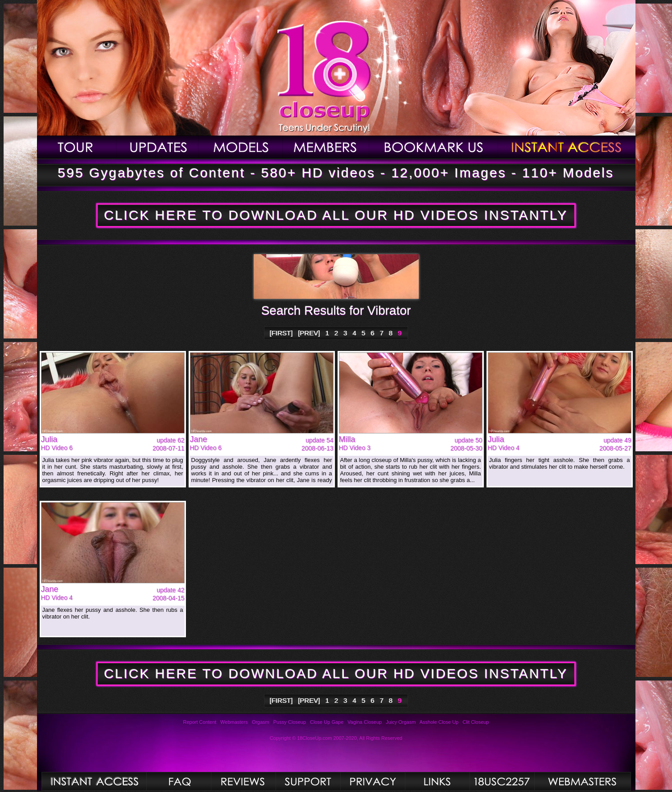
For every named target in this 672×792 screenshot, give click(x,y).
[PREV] (309, 333)
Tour (77, 147)
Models (241, 147)
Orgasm (261, 722)
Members (326, 147)
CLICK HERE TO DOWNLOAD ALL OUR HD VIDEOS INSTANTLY (336, 215)
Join (567, 147)
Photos (94, 781)
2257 (502, 781)
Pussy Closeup (290, 722)
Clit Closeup (476, 722)
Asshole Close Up (439, 722)
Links (437, 781)
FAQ (179, 781)
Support (308, 781)
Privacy (373, 781)
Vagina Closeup (365, 722)
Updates (157, 147)
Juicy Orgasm (401, 722)
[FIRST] (281, 333)
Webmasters (234, 722)
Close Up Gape (327, 722)
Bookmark (434, 147)
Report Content (200, 722)
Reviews (243, 781)
